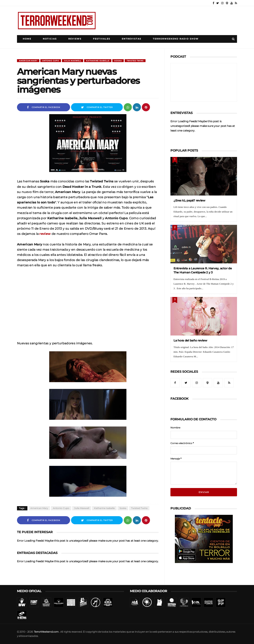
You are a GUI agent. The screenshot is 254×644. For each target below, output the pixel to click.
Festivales (102, 39)
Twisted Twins (135, 61)
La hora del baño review (190, 340)
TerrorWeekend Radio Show (176, 39)
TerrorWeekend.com (46, 632)
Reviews (75, 39)
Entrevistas (132, 39)
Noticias (50, 39)
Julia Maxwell (73, 61)
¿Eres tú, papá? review (189, 200)
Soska (118, 61)
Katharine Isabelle (98, 61)
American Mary (28, 61)
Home (27, 39)
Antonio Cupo (51, 61)
